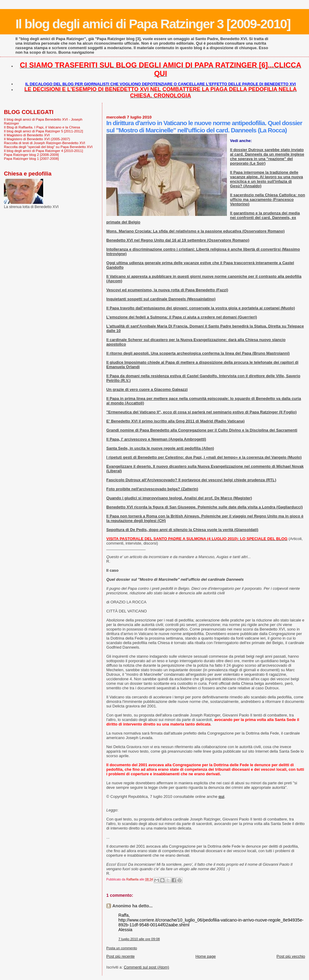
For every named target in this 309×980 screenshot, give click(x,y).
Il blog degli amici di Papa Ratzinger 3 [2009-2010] (153, 24)
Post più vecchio (291, 956)
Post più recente (120, 956)
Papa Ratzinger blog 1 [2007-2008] (31, 158)
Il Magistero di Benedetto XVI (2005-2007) (37, 139)
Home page (206, 956)
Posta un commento (122, 948)
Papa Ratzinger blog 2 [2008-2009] (31, 155)
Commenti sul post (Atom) (146, 967)
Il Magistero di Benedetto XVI (27, 135)
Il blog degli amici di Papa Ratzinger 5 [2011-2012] (43, 131)
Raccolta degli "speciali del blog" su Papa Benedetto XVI (48, 147)
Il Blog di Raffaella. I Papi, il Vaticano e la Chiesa (42, 127)
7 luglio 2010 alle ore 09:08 (139, 939)
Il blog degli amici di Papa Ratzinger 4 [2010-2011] (43, 151)
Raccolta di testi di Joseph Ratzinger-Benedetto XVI (45, 143)
